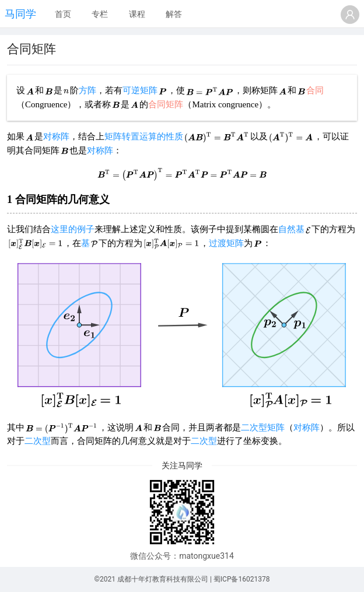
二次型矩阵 (263, 428)
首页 (63, 14)
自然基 (291, 229)
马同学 (20, 14)
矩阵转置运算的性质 (144, 136)
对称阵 (56, 136)
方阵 (87, 90)
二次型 (38, 441)
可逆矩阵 (140, 90)
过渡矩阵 (226, 243)
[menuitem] (63, 15)
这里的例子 (73, 229)
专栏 (100, 14)
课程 (137, 14)
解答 (174, 14)
